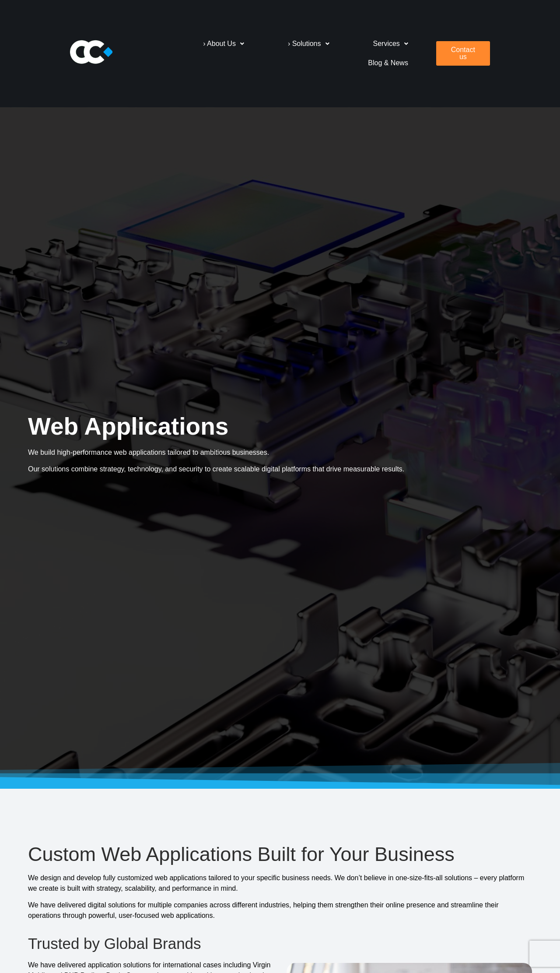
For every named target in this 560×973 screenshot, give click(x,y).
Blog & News (396, 63)
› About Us (231, 44)
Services (399, 44)
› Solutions (317, 44)
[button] (231, 44)
